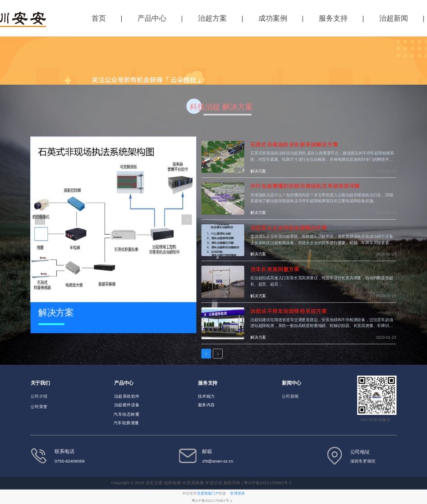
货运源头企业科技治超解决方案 (289, 228)
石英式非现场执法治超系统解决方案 (294, 145)
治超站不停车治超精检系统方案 (289, 311)
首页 (99, 18)
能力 (211, 396)
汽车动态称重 (126, 414)
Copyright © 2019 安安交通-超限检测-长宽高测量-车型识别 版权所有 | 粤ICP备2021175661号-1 (202, 483)
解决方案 (258, 171)
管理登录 (237, 493)
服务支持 (333, 18)
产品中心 (152, 18)
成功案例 (273, 18)
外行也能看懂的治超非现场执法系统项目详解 (305, 186)
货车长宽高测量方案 (275, 269)
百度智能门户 (208, 493)
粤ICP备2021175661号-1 (212, 500)
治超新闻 (394, 18)
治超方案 (212, 18)
